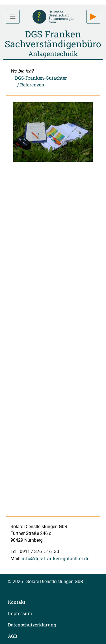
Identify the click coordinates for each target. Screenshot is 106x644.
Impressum (20, 613)
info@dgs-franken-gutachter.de (55, 558)
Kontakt (17, 602)
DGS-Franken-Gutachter (41, 78)
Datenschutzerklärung (32, 625)
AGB (12, 636)
